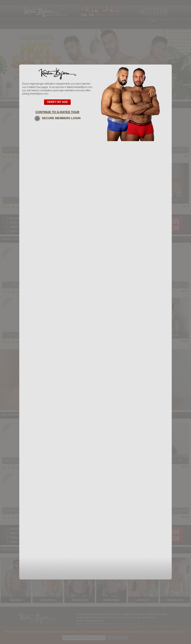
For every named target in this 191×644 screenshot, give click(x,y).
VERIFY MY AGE (57, 102)
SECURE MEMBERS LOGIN (57, 118)
